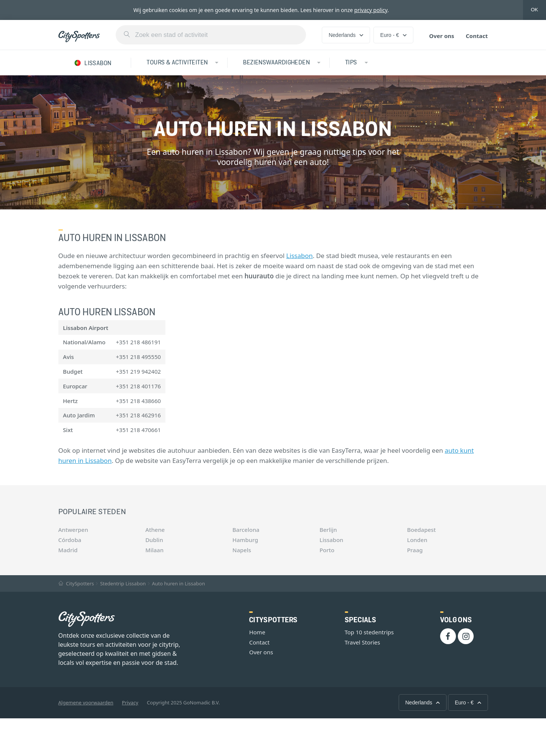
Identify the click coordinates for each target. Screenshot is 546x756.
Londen (417, 540)
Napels (242, 550)
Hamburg (245, 540)
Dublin (154, 540)
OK (535, 10)
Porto (327, 550)
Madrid (68, 550)
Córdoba (70, 540)
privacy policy (371, 10)
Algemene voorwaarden (86, 703)
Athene (155, 530)
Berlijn (328, 530)
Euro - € (393, 35)
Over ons (442, 36)
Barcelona (246, 530)
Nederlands (346, 35)
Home (257, 632)
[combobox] (211, 35)
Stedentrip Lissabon (123, 583)
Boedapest (421, 530)
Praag (415, 550)
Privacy (130, 703)
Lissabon (300, 256)
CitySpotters (76, 583)
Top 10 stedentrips (369, 632)
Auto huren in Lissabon (178, 583)
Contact (477, 36)
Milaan (154, 550)
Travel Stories (362, 642)
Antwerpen (73, 530)
